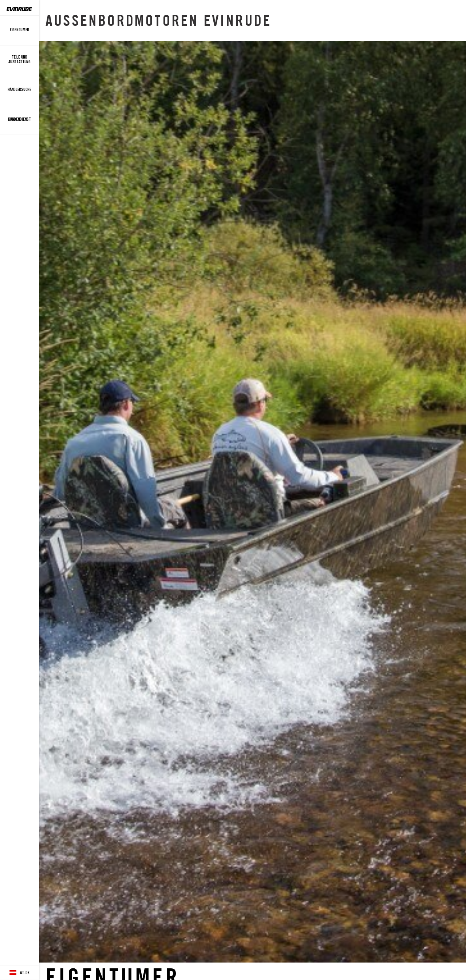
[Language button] (19, 973)
